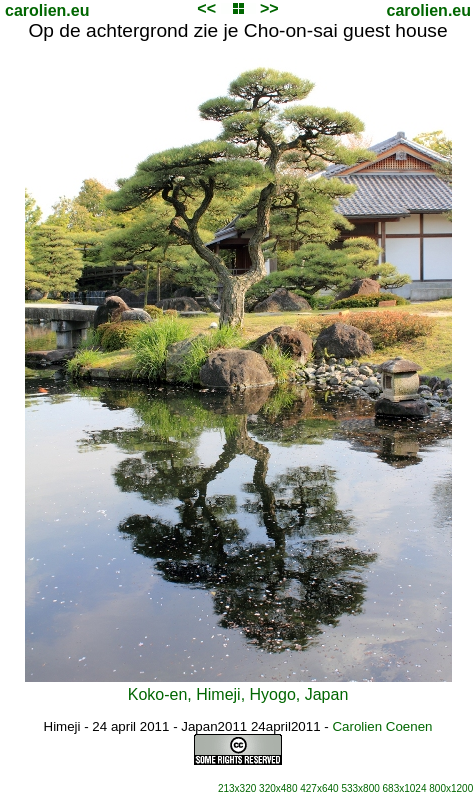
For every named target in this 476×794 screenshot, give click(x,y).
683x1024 (405, 788)
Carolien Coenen (382, 726)
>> (269, 8)
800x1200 (451, 788)
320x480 (278, 788)
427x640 (319, 788)
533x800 (360, 788)
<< (206, 8)
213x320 (237, 788)
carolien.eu (47, 10)
